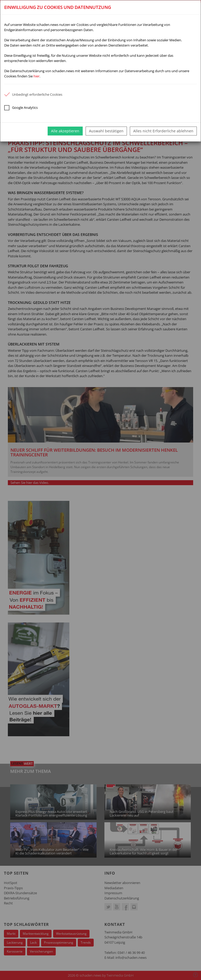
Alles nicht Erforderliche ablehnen (163, 131)
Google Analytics (21, 108)
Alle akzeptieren (65, 131)
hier (37, 76)
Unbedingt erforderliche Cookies (33, 94)
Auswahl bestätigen (106, 131)
